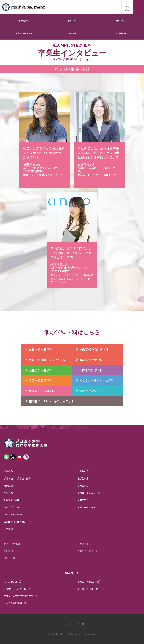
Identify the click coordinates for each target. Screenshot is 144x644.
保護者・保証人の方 (24, 33)
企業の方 (72, 33)
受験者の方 (24, 21)
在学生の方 (72, 21)
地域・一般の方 (120, 33)
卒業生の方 (120, 21)
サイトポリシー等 (75, 624)
